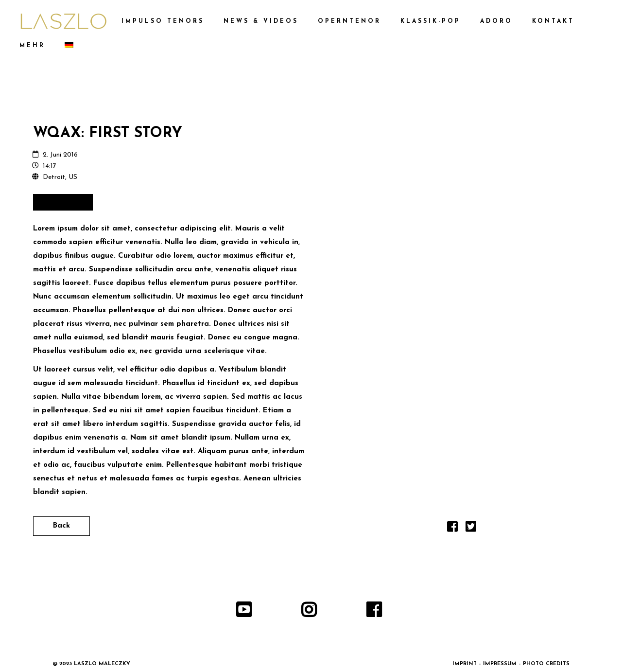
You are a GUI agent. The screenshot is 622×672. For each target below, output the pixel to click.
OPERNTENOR (349, 21)
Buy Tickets (63, 202)
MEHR (32, 46)
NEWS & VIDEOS (261, 21)
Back (61, 526)
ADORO (496, 21)
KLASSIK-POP (431, 21)
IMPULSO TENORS (163, 21)
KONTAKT (553, 21)
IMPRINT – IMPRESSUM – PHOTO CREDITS (511, 664)
